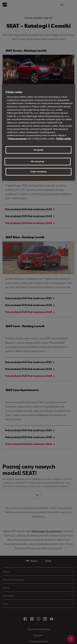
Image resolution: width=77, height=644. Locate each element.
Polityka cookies (64, 139)
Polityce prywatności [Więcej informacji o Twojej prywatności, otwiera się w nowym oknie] (17, 139)
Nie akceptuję (38, 162)
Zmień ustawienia (38, 172)
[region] (39, 132)
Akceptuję (38, 150)
